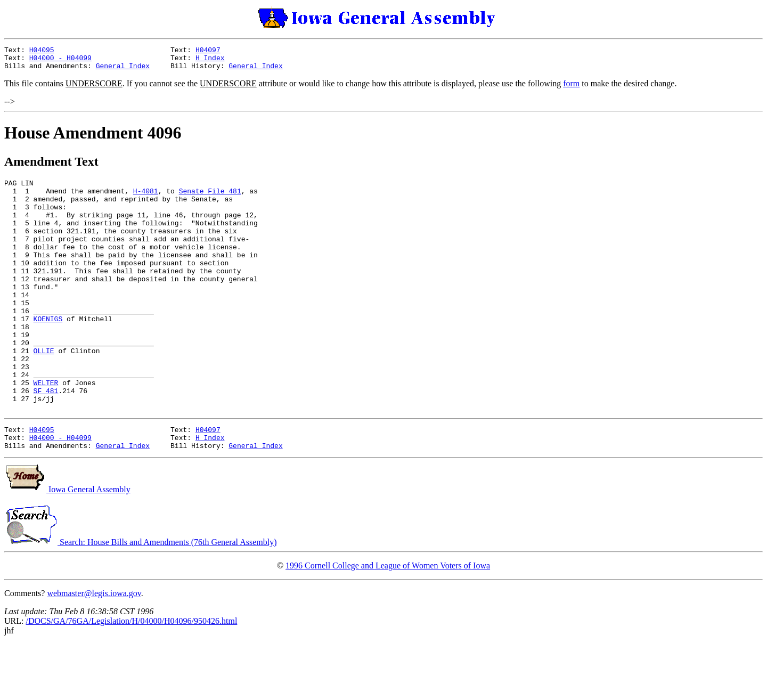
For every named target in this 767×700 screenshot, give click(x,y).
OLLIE (44, 390)
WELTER (46, 429)
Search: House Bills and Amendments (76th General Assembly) (140, 598)
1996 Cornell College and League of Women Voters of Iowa (388, 621)
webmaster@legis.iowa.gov (94, 649)
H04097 (208, 51)
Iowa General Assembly (67, 545)
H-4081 (146, 199)
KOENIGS (48, 352)
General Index (123, 70)
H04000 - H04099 (60, 61)
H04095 (42, 51)
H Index (210, 61)
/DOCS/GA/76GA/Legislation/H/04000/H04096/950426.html (131, 677)
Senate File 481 (210, 199)
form (571, 88)
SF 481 (46, 438)
